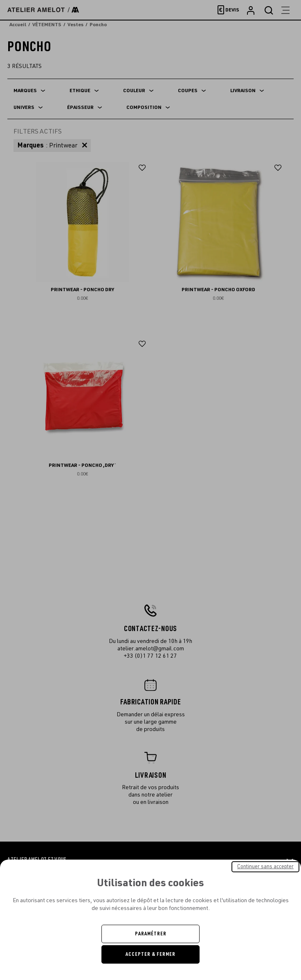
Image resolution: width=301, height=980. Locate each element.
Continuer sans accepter (265, 867)
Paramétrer (151, 934)
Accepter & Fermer (150, 954)
